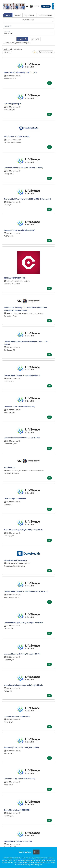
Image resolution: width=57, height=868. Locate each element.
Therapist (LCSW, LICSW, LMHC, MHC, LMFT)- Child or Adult (27, 199)
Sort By (6, 52)
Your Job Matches (45, 15)
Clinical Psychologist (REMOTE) (17, 716)
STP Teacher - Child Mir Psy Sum (17, 136)
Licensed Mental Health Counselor (18, 841)
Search (8, 15)
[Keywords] (28, 26)
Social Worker (9, 467)
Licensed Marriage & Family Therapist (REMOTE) (23, 623)
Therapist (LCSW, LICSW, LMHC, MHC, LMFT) (21, 747)
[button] (35, 39)
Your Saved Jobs (28, 20)
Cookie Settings (25, 852)
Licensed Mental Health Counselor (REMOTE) (22, 375)
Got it (36, 852)
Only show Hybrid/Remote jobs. (18, 43)
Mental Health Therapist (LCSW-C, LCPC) (20, 72)
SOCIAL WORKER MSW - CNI (15, 278)
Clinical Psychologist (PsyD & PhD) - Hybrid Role (23, 530)
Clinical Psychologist (12, 104)
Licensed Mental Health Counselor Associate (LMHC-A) (26, 591)
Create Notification (46, 52)
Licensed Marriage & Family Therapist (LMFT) (22, 654)
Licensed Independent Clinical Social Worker (22, 438)
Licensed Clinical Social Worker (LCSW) (19, 230)
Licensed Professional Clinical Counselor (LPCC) (23, 168)
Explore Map (29, 15)
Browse (17, 15)
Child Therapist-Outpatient (15, 499)
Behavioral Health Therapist (15, 560)
